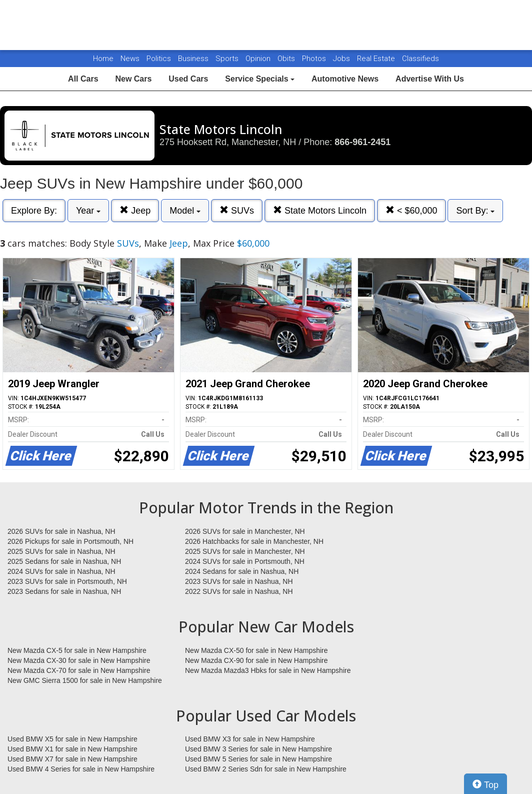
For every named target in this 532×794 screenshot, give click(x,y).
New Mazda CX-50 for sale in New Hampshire (256, 650)
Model (185, 211)
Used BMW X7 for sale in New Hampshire (72, 759)
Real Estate (377, 59)
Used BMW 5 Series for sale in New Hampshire (258, 759)
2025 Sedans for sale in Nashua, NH (64, 561)
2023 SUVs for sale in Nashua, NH (239, 581)
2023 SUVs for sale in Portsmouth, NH (67, 581)
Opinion (259, 59)
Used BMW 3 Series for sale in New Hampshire (258, 749)
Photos (315, 59)
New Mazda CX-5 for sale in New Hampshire (77, 650)
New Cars (133, 79)
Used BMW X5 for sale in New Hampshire (72, 739)
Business (194, 59)
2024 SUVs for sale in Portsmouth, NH (245, 561)
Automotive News (345, 79)
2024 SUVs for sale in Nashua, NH (61, 571)
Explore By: (34, 211)
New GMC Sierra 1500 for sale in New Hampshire (85, 680)
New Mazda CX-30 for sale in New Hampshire (79, 660)
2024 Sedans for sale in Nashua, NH (242, 571)
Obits (287, 59)
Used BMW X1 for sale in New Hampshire (72, 749)
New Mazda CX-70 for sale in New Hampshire (79, 670)
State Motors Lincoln (320, 210)
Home (103, 59)
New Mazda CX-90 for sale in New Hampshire (256, 660)
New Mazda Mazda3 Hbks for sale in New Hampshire (268, 670)
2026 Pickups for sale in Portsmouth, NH (70, 541)
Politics (159, 59)
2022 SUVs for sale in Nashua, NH (239, 591)
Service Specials (260, 79)
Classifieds (420, 59)
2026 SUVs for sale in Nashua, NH (61, 531)
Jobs (342, 59)
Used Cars (188, 79)
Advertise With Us (430, 79)
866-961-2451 (362, 142)
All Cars (83, 79)
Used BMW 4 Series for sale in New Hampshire (81, 769)
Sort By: (475, 211)
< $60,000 (411, 210)
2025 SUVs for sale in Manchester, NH (245, 551)
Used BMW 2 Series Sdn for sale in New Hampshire (266, 769)
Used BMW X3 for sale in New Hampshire (250, 739)
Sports (228, 59)
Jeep (135, 210)
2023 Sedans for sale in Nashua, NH (64, 591)
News (130, 59)
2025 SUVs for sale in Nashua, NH (61, 551)
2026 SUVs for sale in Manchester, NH (245, 531)
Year (88, 211)
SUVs (237, 210)
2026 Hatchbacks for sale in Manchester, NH (254, 541)
